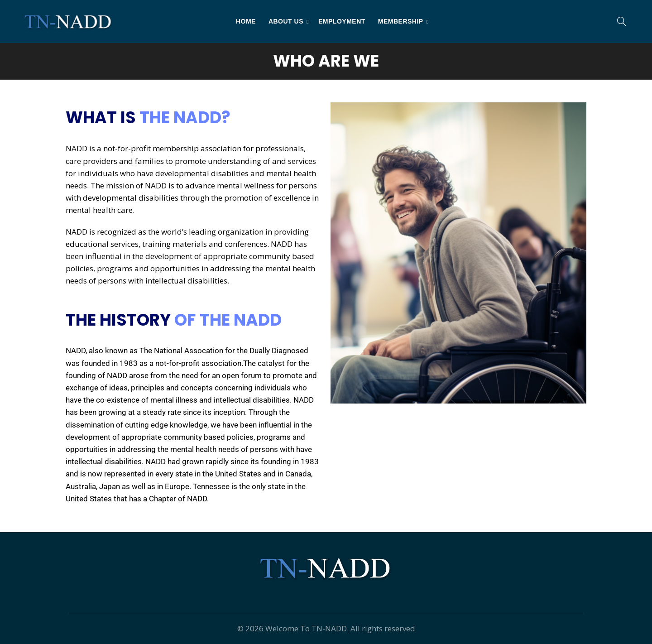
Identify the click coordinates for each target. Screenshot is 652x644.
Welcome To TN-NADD (306, 628)
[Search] (622, 21)
